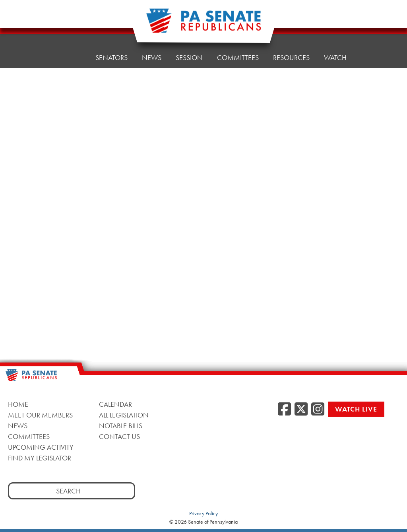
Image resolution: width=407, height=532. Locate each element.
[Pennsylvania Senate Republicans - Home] (203, 25)
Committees (238, 57)
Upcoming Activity (41, 447)
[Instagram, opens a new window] (318, 410)
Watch (335, 57)
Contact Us (119, 436)
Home (71, 57)
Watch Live (356, 409)
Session (189, 57)
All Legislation (124, 415)
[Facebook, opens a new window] (284, 410)
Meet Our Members (40, 415)
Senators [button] (111, 57)
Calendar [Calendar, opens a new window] (115, 404)
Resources (291, 57)
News (152, 57)
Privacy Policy (203, 513)
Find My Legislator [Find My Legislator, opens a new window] (40, 458)
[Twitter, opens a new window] (301, 410)
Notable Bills (121, 426)
